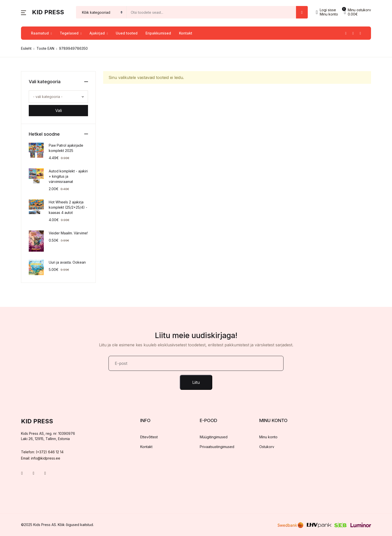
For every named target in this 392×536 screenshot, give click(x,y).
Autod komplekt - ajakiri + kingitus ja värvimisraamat (68, 176)
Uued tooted (127, 33)
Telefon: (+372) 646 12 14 (42, 452)
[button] (23, 12)
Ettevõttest (149, 437)
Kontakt (186, 33)
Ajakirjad (97, 33)
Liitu (196, 382)
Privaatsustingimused (217, 447)
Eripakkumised (158, 33)
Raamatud (40, 33)
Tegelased (69, 33)
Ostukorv (267, 447)
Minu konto (268, 437)
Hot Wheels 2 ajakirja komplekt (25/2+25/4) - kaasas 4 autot (68, 207)
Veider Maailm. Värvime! (68, 233)
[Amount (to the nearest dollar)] (211, 12)
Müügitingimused (214, 437)
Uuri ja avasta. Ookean (67, 262)
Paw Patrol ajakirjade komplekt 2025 (66, 148)
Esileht (26, 48)
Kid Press (48, 12)
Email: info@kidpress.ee (41, 458)
